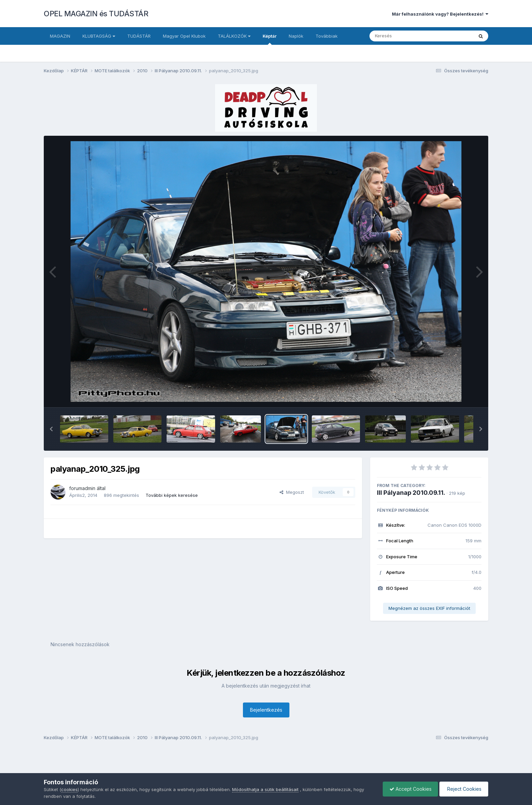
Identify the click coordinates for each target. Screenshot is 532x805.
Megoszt (292, 492)
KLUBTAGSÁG (99, 36)
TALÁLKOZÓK (234, 36)
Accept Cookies (409, 789)
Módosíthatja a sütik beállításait (265, 789)
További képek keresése (172, 495)
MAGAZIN (60, 36)
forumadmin (82, 488)
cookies (69, 789)
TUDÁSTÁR (139, 36)
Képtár (270, 39)
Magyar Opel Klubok (184, 36)
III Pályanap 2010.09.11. (411, 493)
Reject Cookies (463, 789)
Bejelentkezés (266, 710)
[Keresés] (403, 36)
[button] (51, 429)
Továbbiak (327, 36)
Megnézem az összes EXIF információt (429, 608)
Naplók (296, 36)
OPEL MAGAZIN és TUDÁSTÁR (96, 14)
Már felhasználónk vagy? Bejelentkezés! (440, 14)
